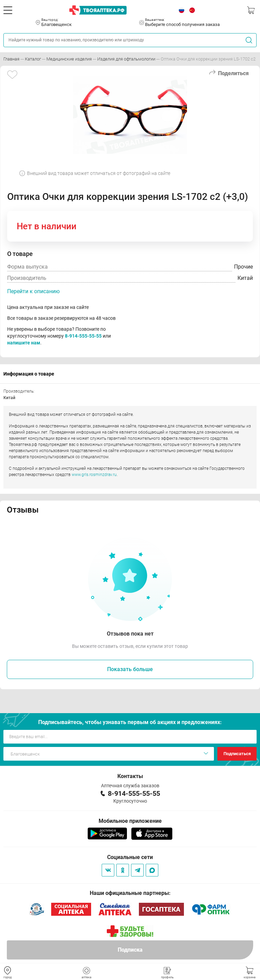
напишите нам (24, 343)
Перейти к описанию (33, 291)
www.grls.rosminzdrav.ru (94, 475)
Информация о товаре (29, 374)
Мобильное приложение (130, 821)
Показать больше (130, 669)
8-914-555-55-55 (83, 336)
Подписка (130, 950)
